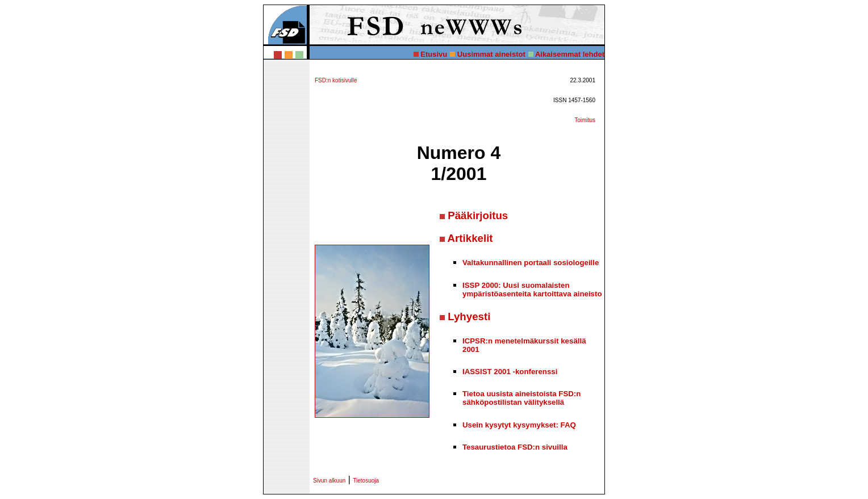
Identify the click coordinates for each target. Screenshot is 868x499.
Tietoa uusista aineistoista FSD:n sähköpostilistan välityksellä (521, 398)
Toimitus (585, 120)
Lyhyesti (469, 316)
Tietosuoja (366, 481)
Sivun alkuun (329, 481)
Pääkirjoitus (478, 215)
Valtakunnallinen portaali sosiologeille (531, 263)
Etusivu (434, 54)
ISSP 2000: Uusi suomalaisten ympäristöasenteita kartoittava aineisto (532, 290)
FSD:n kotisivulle (336, 80)
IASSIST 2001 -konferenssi (510, 372)
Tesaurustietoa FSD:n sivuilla (515, 447)
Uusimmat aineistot (491, 54)
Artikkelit (470, 238)
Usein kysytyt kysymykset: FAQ (519, 425)
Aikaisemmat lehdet (570, 54)
